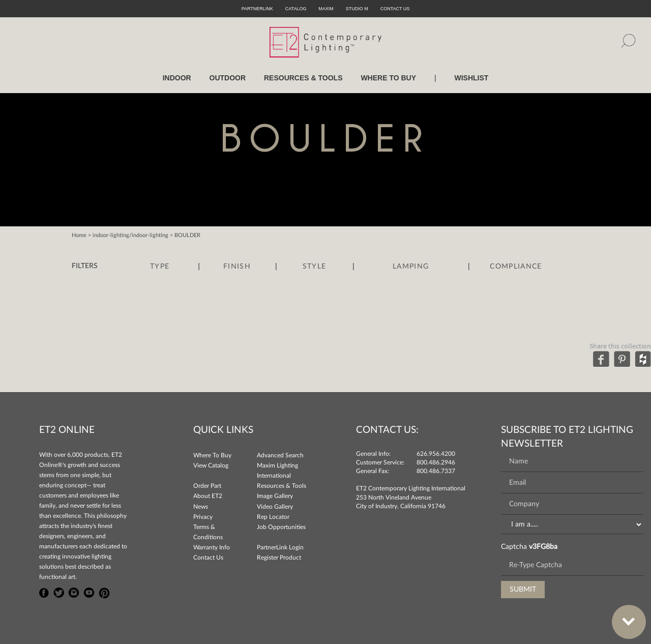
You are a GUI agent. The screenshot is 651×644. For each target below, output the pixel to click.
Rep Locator (273, 517)
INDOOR (177, 78)
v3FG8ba (543, 547)
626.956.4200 (436, 454)
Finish (237, 267)
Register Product (279, 558)
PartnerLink (257, 9)
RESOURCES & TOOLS (303, 78)
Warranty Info (212, 547)
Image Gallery (275, 496)
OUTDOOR (228, 78)
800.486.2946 (436, 462)
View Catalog (211, 465)
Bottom (624, 616)
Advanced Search (280, 455)
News (201, 507)
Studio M (357, 9)
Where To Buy (212, 455)
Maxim (326, 9)
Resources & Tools (282, 486)
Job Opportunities (281, 527)
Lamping (411, 267)
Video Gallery (275, 507)
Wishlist (471, 78)
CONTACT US (395, 9)
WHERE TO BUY (388, 78)
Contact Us (208, 558)
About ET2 (208, 496)
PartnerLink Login (280, 547)
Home (79, 235)
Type (160, 267)
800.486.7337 (436, 471)
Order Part (207, 486)
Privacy (203, 517)
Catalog (296, 9)
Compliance (516, 267)
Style (315, 267)
